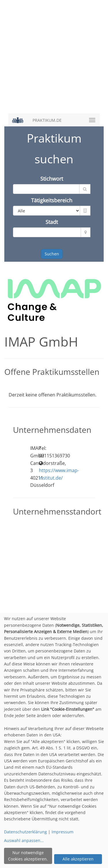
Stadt (52, 222)
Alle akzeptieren (78, 859)
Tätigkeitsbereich (52, 200)
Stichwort (52, 179)
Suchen (52, 254)
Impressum (62, 832)
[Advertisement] (54, 60)
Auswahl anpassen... (24, 840)
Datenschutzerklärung (25, 832)
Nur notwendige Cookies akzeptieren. (28, 856)
